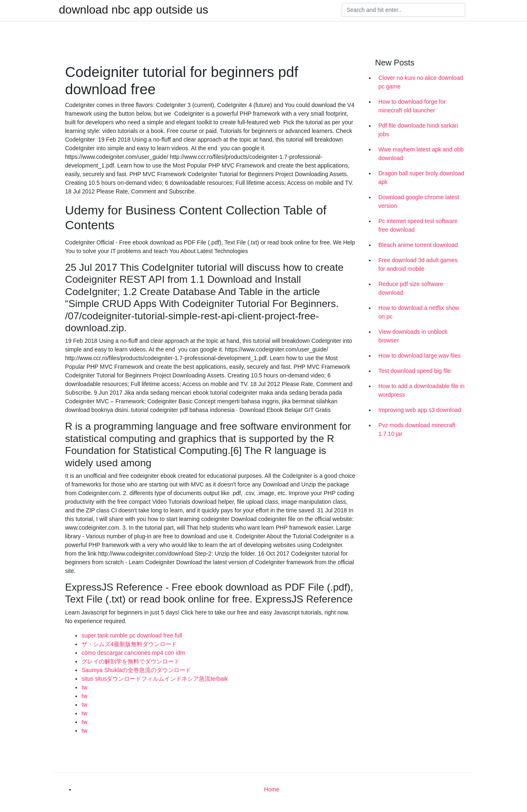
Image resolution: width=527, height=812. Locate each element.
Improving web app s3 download (420, 410)
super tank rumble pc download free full (132, 635)
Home (272, 789)
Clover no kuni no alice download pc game (421, 82)
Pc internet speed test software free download (418, 225)
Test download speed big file (415, 371)
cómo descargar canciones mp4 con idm (133, 653)
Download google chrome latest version (419, 201)
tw (84, 687)
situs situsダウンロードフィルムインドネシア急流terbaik (155, 679)
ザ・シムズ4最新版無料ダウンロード (129, 644)
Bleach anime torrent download (418, 245)
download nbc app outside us (134, 10)
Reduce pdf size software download (411, 288)
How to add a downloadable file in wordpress (421, 390)
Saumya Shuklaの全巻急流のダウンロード (136, 670)
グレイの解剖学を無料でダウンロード (131, 661)
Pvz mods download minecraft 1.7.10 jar (417, 429)
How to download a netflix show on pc (419, 312)
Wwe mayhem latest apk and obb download (421, 154)
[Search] (403, 10)
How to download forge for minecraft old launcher (412, 106)
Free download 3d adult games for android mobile (418, 264)
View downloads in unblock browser (413, 336)
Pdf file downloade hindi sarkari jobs (418, 130)
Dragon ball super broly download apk (421, 178)
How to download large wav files (420, 356)
